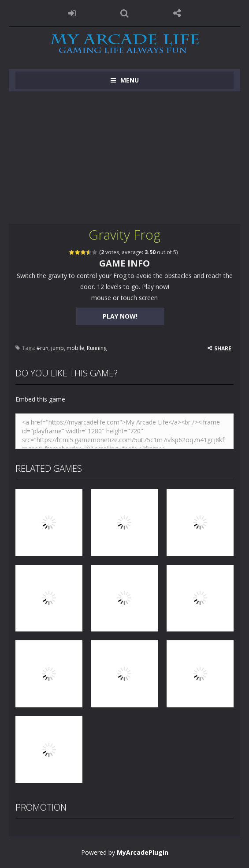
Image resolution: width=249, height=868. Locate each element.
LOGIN (72, 13)
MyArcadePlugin (143, 852)
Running (97, 348)
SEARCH (124, 13)
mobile (75, 348)
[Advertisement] (124, 158)
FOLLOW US (177, 13)
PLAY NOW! (120, 316)
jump (58, 348)
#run (43, 348)
